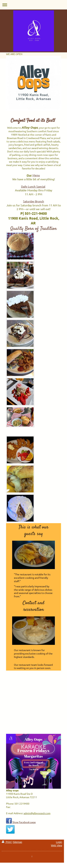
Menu (36, 175)
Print (7, 842)
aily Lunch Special (34, 186)
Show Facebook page (24, 822)
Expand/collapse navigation (33, 5)
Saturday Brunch (33, 201)
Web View (57, 845)
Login (59, 842)
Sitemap (17, 842)
